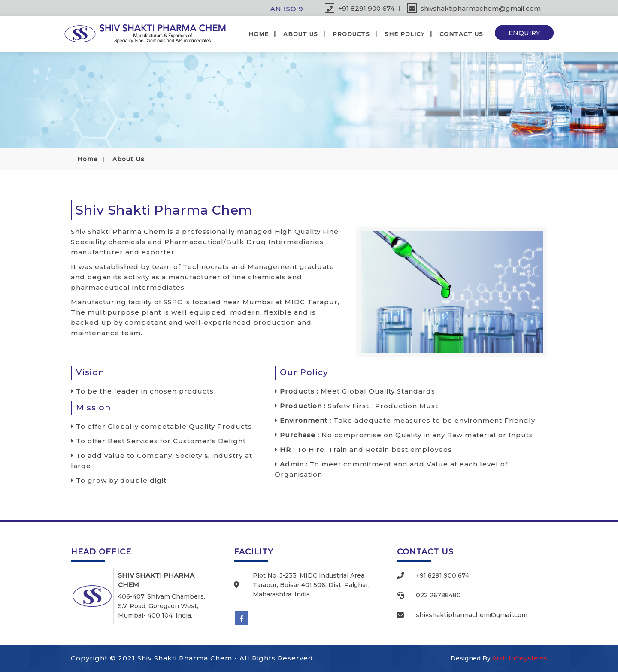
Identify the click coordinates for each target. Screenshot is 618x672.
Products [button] (351, 34)
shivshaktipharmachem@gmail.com (474, 8)
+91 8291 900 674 (360, 8)
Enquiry (524, 33)
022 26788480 (438, 595)
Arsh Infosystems (520, 658)
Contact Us (461, 34)
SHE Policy (405, 34)
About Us (301, 34)
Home (259, 34)
